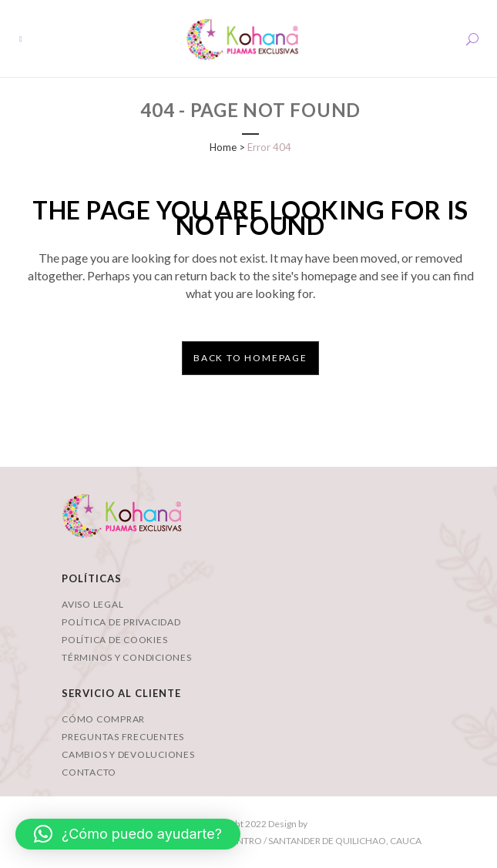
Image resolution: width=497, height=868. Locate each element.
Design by (287, 824)
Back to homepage (250, 358)
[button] (128, 834)
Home (223, 147)
